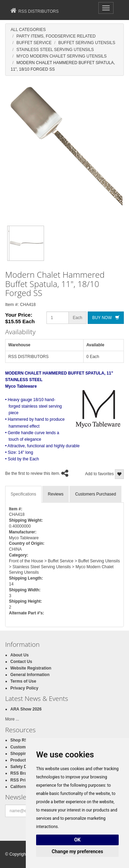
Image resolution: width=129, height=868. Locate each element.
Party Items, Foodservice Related (56, 36)
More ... (12, 719)
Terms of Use (23, 681)
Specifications (23, 494)
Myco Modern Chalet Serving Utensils (62, 56)
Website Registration (31, 668)
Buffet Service (34, 43)
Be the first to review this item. (33, 473)
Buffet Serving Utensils (87, 43)
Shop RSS (20, 740)
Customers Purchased (95, 494)
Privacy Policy (24, 688)
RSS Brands (22, 773)
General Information (30, 675)
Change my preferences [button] (77, 851)
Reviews (56, 494)
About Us (19, 655)
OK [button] (78, 840)
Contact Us (21, 662)
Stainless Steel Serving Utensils (55, 50)
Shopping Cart (25, 754)
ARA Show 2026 (26, 709)
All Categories (28, 30)
